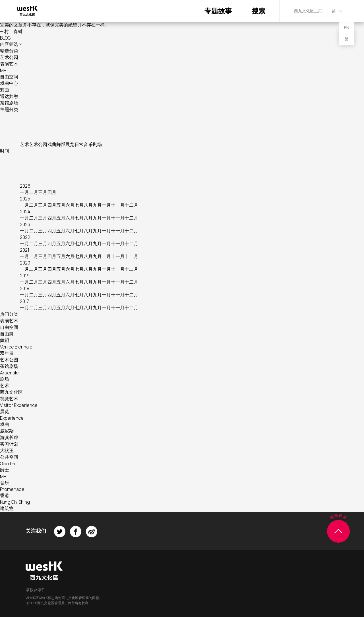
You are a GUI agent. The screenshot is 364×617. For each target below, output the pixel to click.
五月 (61, 205)
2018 (25, 288)
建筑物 (7, 508)
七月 (79, 205)
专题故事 (218, 11)
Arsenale (9, 373)
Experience (12, 418)
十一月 (118, 205)
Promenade (12, 489)
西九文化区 (11, 392)
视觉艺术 (9, 399)
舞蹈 (61, 144)
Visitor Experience (19, 405)
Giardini (8, 464)
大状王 (7, 450)
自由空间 (9, 77)
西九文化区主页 (308, 11)
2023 (25, 224)
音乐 (88, 144)
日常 (79, 144)
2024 (25, 212)
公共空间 (9, 457)
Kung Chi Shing (15, 502)
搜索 (258, 11)
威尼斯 (7, 431)
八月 (88, 205)
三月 (43, 192)
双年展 (7, 353)
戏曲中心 (9, 83)
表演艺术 (9, 64)
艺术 (24, 144)
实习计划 (9, 444)
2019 (25, 276)
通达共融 (9, 96)
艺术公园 (9, 57)
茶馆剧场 (9, 103)
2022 (25, 237)
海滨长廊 (9, 437)
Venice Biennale (16, 347)
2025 (25, 199)
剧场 (97, 144)
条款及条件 (36, 590)
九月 (97, 205)
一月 (24, 192)
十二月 (131, 205)
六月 (70, 205)
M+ (3, 70)
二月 (34, 192)
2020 (25, 263)
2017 (24, 301)
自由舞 (7, 334)
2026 (25, 186)
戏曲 (5, 90)
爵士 (5, 470)
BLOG (5, 38)
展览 (70, 144)
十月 (106, 205)
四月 (52, 192)
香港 (5, 495)
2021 (25, 250)
